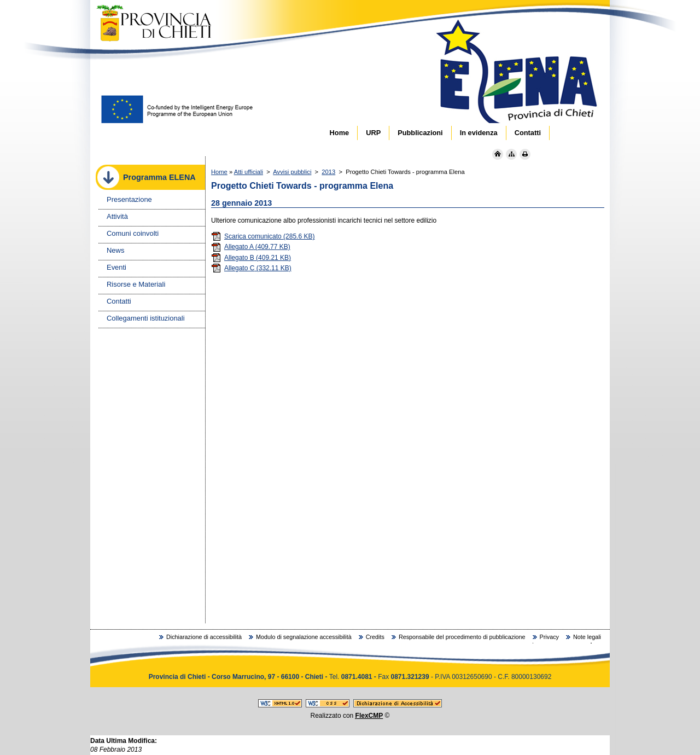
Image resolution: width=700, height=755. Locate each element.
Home (219, 172)
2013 (328, 172)
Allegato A (251, 247)
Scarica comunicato (263, 236)
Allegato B (251, 258)
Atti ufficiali (249, 172)
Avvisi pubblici (292, 172)
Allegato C (251, 268)
